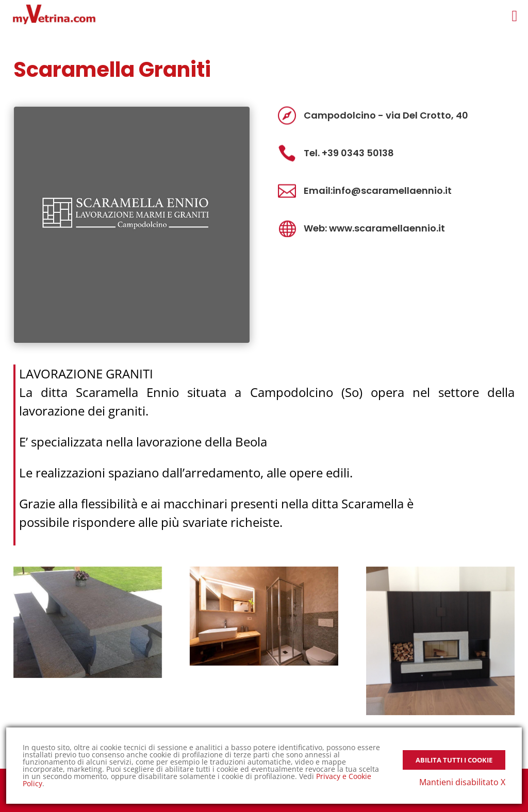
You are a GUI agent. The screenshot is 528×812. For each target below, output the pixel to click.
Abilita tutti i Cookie (454, 760)
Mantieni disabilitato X (462, 782)
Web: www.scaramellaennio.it (374, 228)
